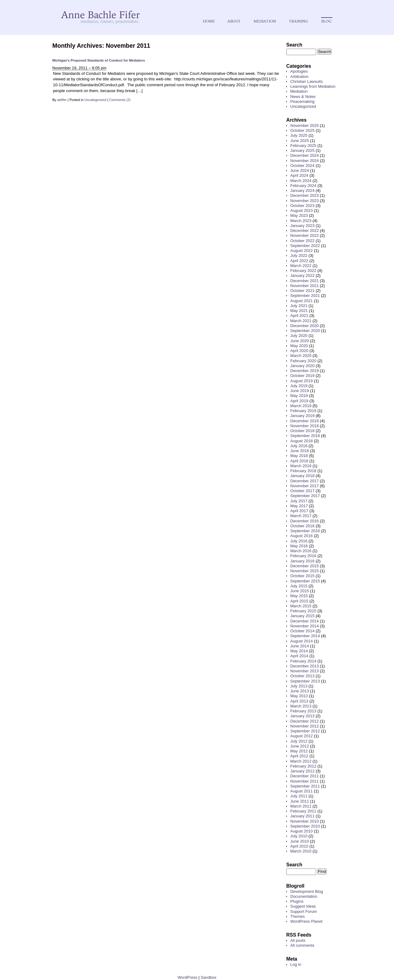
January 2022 (302, 275)
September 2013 (305, 681)
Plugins (297, 901)
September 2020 (305, 331)
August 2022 (302, 251)
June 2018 (300, 451)
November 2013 (305, 671)
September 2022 (305, 246)
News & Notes (303, 97)
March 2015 (301, 606)
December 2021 (305, 281)
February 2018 (303, 471)
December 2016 (305, 521)
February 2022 (303, 271)
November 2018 (305, 426)
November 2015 (305, 571)
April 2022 (299, 261)
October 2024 (302, 166)
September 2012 (305, 731)
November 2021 (305, 286)
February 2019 (303, 411)
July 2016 (299, 541)
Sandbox (209, 977)
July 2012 (299, 741)
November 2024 (305, 161)
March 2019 (301, 406)
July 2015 (299, 586)
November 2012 (305, 726)
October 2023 (302, 206)
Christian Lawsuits (307, 81)
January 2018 (302, 476)
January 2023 (302, 226)
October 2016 (302, 526)
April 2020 (299, 351)
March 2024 (301, 181)
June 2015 (300, 591)
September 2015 (305, 581)
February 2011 (303, 811)
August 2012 (302, 736)
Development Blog (307, 891)
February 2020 (303, 361)
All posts (298, 940)
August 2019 (302, 381)
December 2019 (305, 371)
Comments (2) (120, 100)
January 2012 (302, 771)
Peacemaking (302, 101)
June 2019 (300, 391)
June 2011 (300, 801)
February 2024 (303, 186)
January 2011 (302, 816)
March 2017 (301, 516)
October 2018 (302, 431)
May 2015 (299, 596)
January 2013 (302, 716)
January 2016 (302, 561)
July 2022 (299, 255)
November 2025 (305, 126)
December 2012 (305, 721)
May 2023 (299, 215)
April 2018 (299, 461)
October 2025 (302, 130)
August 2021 (302, 301)
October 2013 (302, 676)
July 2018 (299, 446)
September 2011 (305, 786)
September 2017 (305, 496)
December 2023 (305, 195)
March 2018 (301, 466)
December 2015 (305, 566)
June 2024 (300, 170)
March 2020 (301, 356)
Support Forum (304, 911)
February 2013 (303, 711)
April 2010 (299, 846)
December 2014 (305, 621)
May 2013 (299, 696)
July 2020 (299, 336)
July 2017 (299, 501)
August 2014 (302, 641)
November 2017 (305, 486)
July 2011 (299, 796)
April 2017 (299, 511)
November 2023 (305, 201)
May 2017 (299, 506)
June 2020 (300, 341)
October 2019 (302, 376)
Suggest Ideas (303, 906)
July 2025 (299, 135)
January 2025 (302, 150)
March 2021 (301, 321)
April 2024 (299, 175)
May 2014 (299, 651)
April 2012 (299, 756)
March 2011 (301, 806)
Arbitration (299, 77)
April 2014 (299, 656)
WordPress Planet (306, 921)
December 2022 (305, 231)
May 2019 (299, 396)
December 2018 (305, 421)
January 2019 (302, 416)
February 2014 (303, 661)
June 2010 (300, 841)
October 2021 (302, 291)
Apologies (299, 71)
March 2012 (301, 761)
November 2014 (305, 626)
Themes (298, 916)
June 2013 (300, 691)
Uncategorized (95, 100)
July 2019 (299, 386)
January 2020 (302, 366)
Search (294, 45)
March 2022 (301, 266)
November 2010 (305, 821)
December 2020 (305, 326)
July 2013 (299, 686)
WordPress (187, 977)
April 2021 (299, 316)
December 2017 (305, 481)
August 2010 (302, 831)
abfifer (62, 100)
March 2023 (301, 221)
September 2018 (305, 436)
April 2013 (299, 701)
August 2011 (302, 791)
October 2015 (302, 576)
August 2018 (302, 441)
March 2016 (301, 551)
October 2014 (302, 631)
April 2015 (299, 601)
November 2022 (305, 235)
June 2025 (300, 141)
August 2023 (302, 211)
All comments (302, 945)
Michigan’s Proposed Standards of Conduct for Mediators (99, 60)
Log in (296, 964)
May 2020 (299, 346)
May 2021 (299, 311)
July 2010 (299, 836)
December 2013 (305, 666)
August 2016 (302, 536)
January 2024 (302, 190)
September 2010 (305, 826)
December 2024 (305, 155)
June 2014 (300, 646)
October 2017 (302, 491)
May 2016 (299, 546)
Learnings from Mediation (313, 86)
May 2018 (299, 456)
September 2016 (305, 531)
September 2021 (305, 296)
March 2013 (301, 706)
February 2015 (303, 611)
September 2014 (305, 636)
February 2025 (303, 146)
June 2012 (300, 746)
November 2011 (305, 781)
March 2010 (301, 851)
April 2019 (299, 401)
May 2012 (299, 751)
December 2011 (305, 776)
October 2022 (302, 241)
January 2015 (302, 616)
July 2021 (299, 306)
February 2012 (303, 766)
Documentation (304, 896)
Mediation (299, 91)
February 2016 (303, 556)
